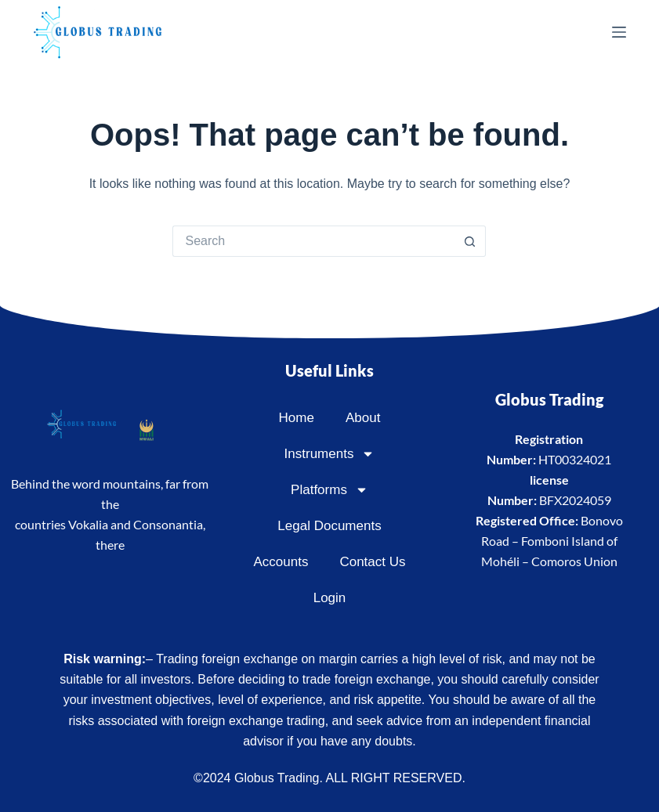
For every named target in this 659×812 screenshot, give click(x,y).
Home (297, 418)
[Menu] (619, 32)
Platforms (329, 490)
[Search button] (470, 241)
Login (330, 598)
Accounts (281, 562)
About (363, 418)
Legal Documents (329, 526)
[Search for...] (313, 241)
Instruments (330, 454)
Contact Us (372, 562)
